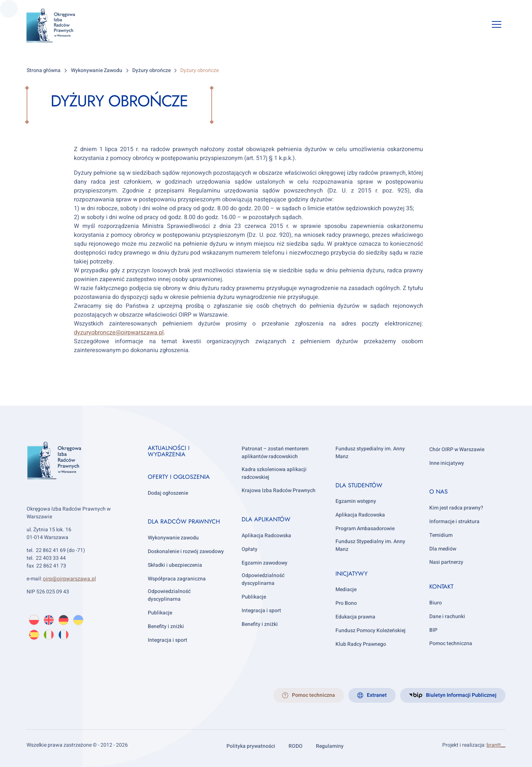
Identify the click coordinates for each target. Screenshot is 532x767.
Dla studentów (359, 485)
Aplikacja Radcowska (266, 536)
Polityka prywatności (251, 746)
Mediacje (346, 589)
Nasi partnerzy (446, 562)
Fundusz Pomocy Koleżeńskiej (371, 630)
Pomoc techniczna (451, 643)
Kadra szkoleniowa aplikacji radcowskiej (274, 473)
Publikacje (160, 613)
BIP (433, 630)
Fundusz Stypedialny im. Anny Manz (370, 545)
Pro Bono (346, 603)
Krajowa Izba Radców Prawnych (279, 490)
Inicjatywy (352, 574)
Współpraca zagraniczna (177, 579)
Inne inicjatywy (447, 463)
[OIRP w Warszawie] (59, 25)
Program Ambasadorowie (365, 529)
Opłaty (250, 549)
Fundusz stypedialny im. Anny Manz (370, 453)
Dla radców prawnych (184, 521)
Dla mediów (443, 549)
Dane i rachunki (447, 616)
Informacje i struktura (454, 521)
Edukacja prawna (355, 617)
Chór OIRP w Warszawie (457, 449)
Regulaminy (330, 746)
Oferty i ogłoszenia (179, 477)
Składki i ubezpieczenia (175, 565)
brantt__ (496, 745)
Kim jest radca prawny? (456, 508)
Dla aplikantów (266, 519)
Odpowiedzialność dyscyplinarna (169, 595)
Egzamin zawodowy (265, 563)
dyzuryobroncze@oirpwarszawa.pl (119, 333)
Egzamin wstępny (356, 501)
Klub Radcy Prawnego (361, 644)
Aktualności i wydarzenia (169, 451)
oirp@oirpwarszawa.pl (69, 579)
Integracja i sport (168, 640)
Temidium (441, 535)
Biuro (436, 603)
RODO (296, 746)
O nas (439, 492)
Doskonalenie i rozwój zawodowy (186, 551)
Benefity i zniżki (166, 626)
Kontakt (441, 587)
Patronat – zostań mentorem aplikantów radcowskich (275, 453)
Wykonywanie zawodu (173, 538)
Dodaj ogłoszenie (168, 493)
